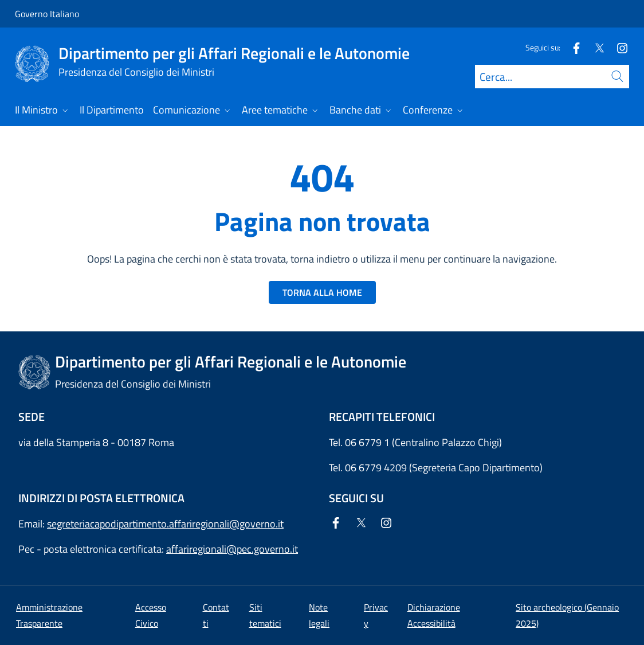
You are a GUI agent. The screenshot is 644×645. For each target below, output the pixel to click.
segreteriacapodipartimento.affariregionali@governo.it (165, 524)
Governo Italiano (47, 14)
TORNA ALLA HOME (322, 292)
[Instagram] (618, 47)
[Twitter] (595, 47)
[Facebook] (572, 47)
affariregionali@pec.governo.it (232, 549)
